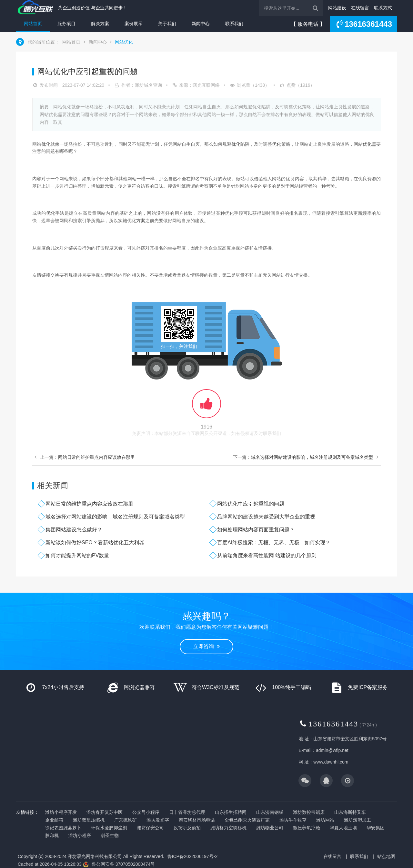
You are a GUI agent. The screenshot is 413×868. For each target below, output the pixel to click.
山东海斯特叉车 (350, 812)
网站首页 (33, 24)
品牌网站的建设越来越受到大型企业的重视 (266, 517)
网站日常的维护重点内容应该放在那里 (89, 504)
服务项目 (66, 24)
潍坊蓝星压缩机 (89, 820)
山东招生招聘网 (231, 812)
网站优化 (124, 42)
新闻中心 (201, 24)
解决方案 (100, 24)
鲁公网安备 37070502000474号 (123, 864)
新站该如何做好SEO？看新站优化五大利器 (95, 542)
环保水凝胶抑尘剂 (109, 828)
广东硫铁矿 (126, 820)
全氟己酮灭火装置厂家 (247, 820)
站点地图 (386, 856)
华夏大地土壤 (343, 828)
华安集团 (376, 828)
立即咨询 (206, 646)
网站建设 (337, 8)
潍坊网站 (325, 820)
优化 (46, 144)
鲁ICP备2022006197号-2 (193, 856)
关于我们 (167, 24)
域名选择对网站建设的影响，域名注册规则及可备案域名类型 (115, 517)
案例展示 (134, 24)
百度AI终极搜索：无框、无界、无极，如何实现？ (274, 542)
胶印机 (52, 835)
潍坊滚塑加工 (358, 820)
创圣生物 (110, 835)
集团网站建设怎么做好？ (74, 530)
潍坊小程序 (80, 835)
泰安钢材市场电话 (197, 820)
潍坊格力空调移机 (228, 828)
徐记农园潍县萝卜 (63, 828)
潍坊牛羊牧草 (293, 820)
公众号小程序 (146, 812)
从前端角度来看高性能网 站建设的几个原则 (267, 555)
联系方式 (383, 8)
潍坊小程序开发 (61, 812)
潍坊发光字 (158, 820)
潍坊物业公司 (270, 828)
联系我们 (234, 24)
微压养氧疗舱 (307, 828)
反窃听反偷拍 (187, 828)
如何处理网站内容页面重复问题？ (256, 530)
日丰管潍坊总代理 (187, 812)
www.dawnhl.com (331, 762)
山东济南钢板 (270, 812)
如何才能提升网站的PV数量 (77, 555)
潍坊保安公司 (150, 828)
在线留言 (360, 8)
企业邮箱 (54, 820)
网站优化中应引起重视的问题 (251, 504)
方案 (141, 221)
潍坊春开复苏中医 (105, 812)
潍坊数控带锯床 (309, 812)
